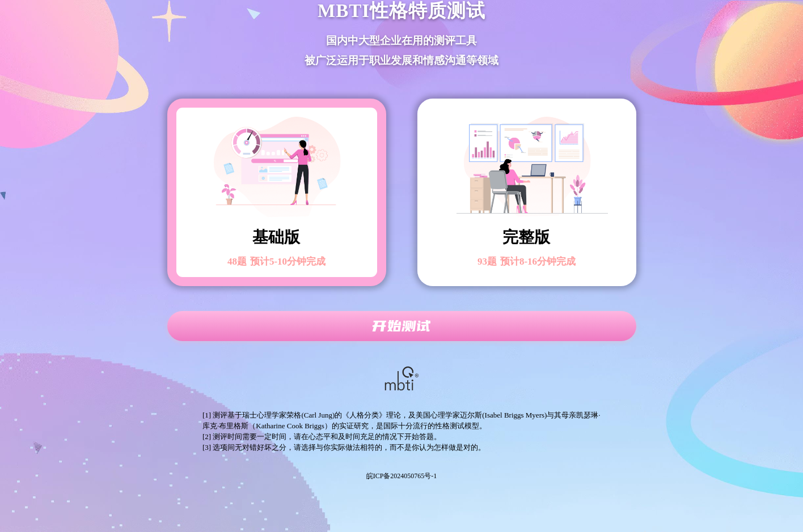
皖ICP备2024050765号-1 (402, 476)
